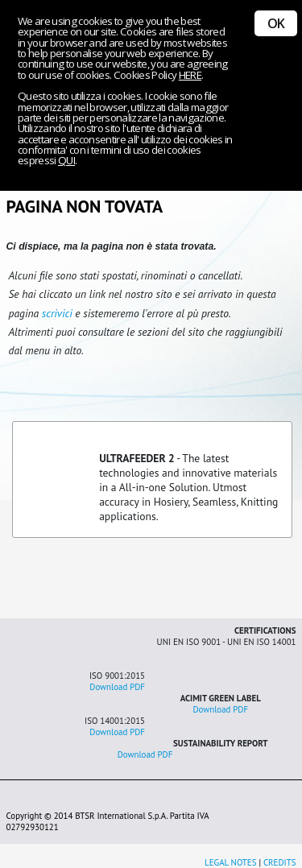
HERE (190, 75)
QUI (66, 160)
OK (276, 23)
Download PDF (117, 687)
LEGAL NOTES (230, 862)
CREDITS (280, 862)
